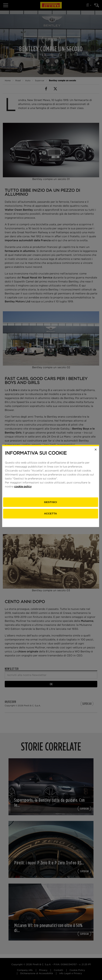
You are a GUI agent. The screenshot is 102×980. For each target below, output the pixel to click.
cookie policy (23, 491)
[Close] (96, 454)
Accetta (51, 518)
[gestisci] (51, 506)
